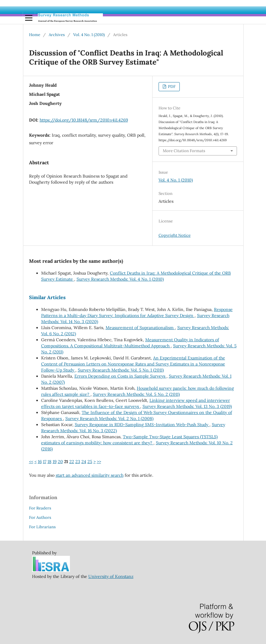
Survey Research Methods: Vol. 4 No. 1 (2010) (120, 279)
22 (72, 462)
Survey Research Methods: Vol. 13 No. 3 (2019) (187, 406)
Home (35, 35)
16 (40, 462)
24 (84, 462)
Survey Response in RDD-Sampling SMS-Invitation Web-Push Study (142, 425)
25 (90, 462)
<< (31, 462)
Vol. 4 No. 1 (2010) (89, 35)
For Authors (40, 517)
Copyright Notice (175, 235)
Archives (57, 35)
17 (45, 462)
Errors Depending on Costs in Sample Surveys (120, 376)
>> (99, 462)
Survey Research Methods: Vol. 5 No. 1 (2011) (121, 370)
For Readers (40, 508)
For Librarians (42, 527)
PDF (171, 87)
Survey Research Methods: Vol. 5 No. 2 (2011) (136, 394)
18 (49, 462)
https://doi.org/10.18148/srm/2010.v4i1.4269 (84, 120)
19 (55, 462)
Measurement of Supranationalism (140, 328)
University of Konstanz (111, 576)
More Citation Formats (184, 151)
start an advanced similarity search (90, 475)
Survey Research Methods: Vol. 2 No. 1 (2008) (109, 419)
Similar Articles (47, 297)
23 (78, 462)
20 (60, 462)
